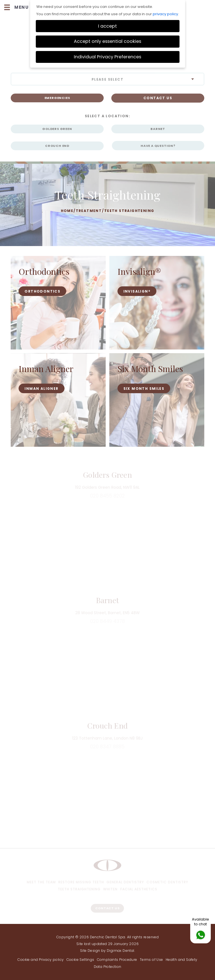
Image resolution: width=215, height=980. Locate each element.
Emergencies (57, 98)
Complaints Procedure (117, 960)
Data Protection (108, 967)
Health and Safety (182, 960)
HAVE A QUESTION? (158, 146)
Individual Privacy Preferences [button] (108, 57)
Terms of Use (151, 960)
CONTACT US (158, 98)
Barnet (158, 129)
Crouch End (57, 146)
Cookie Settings (80, 960)
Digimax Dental (121, 951)
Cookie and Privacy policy (41, 960)
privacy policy (165, 14)
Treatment (89, 211)
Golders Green (57, 129)
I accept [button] (108, 26)
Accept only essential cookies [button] (108, 41)
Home (67, 211)
